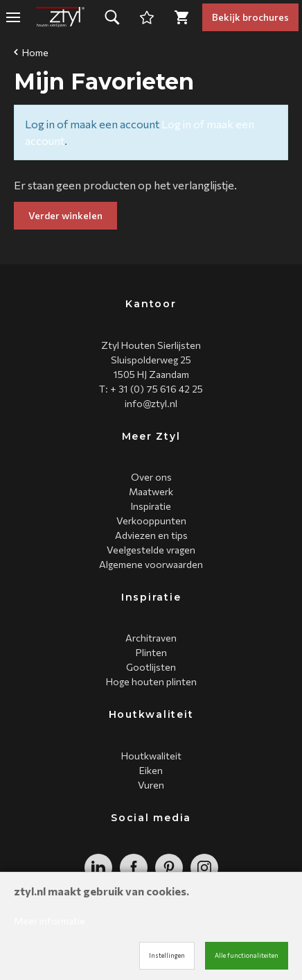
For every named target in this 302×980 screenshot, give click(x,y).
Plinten (151, 652)
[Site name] (60, 17)
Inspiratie (151, 506)
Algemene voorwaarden (151, 564)
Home (31, 52)
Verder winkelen (65, 215)
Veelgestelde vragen (151, 550)
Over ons (151, 477)
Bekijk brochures (250, 17)
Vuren (151, 785)
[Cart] (147, 17)
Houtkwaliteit (151, 756)
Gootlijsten (151, 667)
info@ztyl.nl (151, 403)
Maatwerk (151, 491)
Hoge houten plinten (151, 681)
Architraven (151, 638)
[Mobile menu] (13, 17)
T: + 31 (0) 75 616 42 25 (151, 389)
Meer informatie (50, 921)
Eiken (151, 770)
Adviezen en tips (151, 535)
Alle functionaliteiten (247, 955)
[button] (112, 17)
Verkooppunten (151, 521)
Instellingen (167, 955)
